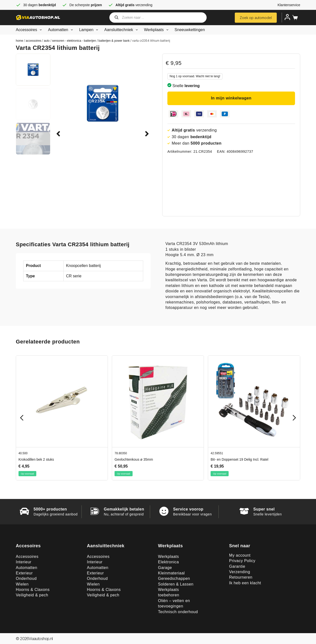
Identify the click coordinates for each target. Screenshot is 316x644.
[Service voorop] (164, 511)
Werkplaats (157, 30)
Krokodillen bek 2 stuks (36, 459)
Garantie (237, 566)
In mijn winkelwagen (231, 98)
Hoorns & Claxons (33, 590)
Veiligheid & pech (32, 595)
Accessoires (30, 30)
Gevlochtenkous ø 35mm (134, 459)
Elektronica (168, 562)
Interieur (24, 562)
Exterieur (24, 573)
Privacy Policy (242, 561)
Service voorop (188, 509)
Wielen (22, 584)
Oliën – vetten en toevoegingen (174, 603)
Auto (47, 41)
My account (240, 555)
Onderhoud (26, 578)
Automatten (61, 30)
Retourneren (241, 577)
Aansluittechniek (122, 30)
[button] (58, 134)
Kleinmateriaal (171, 573)
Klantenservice (289, 5)
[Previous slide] (22, 418)
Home (20, 41)
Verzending (240, 572)
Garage (165, 568)
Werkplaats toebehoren (169, 592)
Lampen (89, 30)
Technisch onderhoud (178, 612)
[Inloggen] (287, 17)
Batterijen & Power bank (114, 41)
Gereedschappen (174, 578)
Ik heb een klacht (245, 583)
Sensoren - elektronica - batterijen (74, 41)
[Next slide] (294, 418)
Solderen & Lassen (176, 584)
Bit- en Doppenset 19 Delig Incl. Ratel (239, 459)
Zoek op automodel (256, 18)
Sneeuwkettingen (190, 30)
